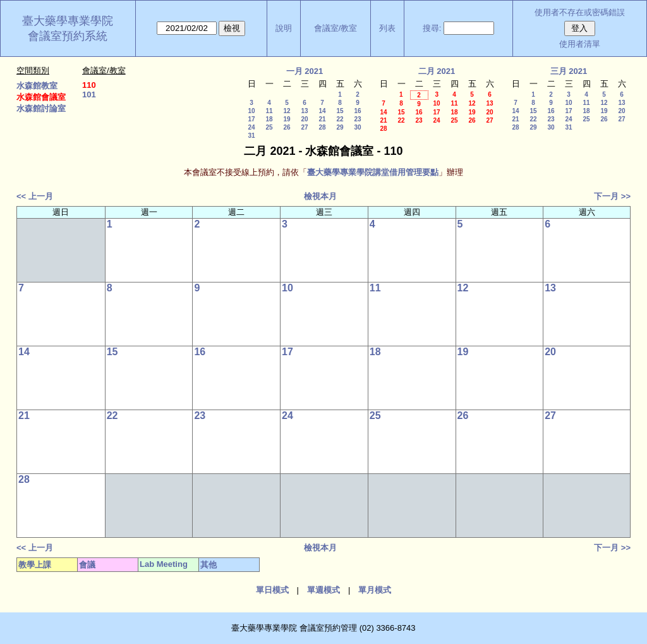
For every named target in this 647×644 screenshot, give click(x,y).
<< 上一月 (35, 196)
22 (340, 119)
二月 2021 (437, 71)
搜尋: (432, 28)
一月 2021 (305, 71)
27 (304, 127)
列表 (387, 28)
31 (251, 136)
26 (287, 127)
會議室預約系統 (68, 36)
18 (269, 119)
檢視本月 (320, 196)
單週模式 (323, 590)
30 (357, 127)
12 (287, 111)
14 (322, 111)
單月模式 (375, 590)
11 (269, 111)
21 (322, 119)
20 (304, 119)
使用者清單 (580, 44)
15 (340, 111)
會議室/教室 (336, 28)
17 (251, 119)
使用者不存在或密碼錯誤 (580, 12)
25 (269, 127)
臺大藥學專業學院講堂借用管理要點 (373, 172)
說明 (284, 28)
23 (357, 119)
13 (304, 111)
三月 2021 (569, 71)
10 (251, 111)
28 (322, 127)
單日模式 (272, 590)
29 (340, 127)
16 (357, 111)
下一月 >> (612, 196)
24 (251, 127)
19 (287, 119)
